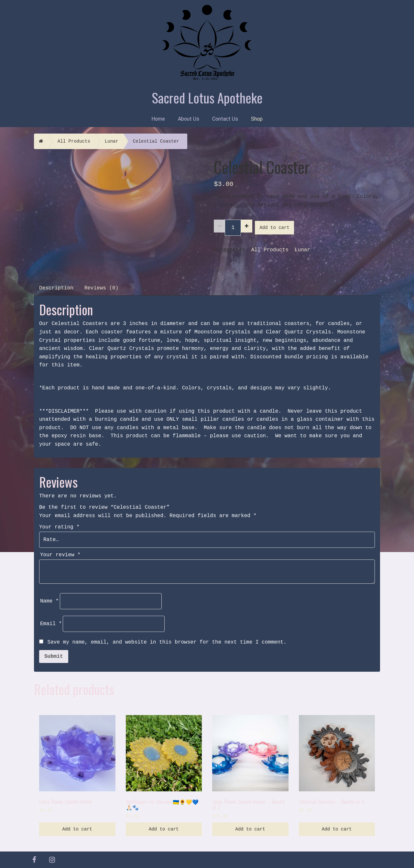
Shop (257, 119)
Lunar (112, 141)
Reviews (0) (102, 288)
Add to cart (274, 228)
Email (51, 624)
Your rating (59, 527)
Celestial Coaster (156, 141)
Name (49, 601)
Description (56, 288)
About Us (189, 119)
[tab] (57, 288)
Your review (60, 555)
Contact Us (225, 119)
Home (158, 119)
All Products (74, 141)
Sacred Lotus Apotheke (207, 98)
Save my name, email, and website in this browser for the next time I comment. (167, 642)
